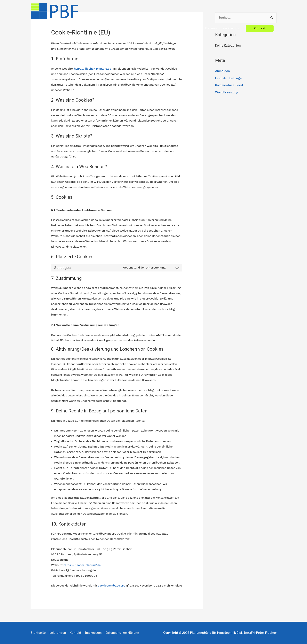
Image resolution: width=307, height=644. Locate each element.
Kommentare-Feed (229, 85)
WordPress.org (227, 92)
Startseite (141, 9)
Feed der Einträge (229, 78)
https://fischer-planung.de (93, 69)
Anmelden (223, 71)
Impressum (190, 9)
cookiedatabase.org (112, 586)
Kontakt (76, 633)
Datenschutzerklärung (222, 9)
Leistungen (163, 9)
